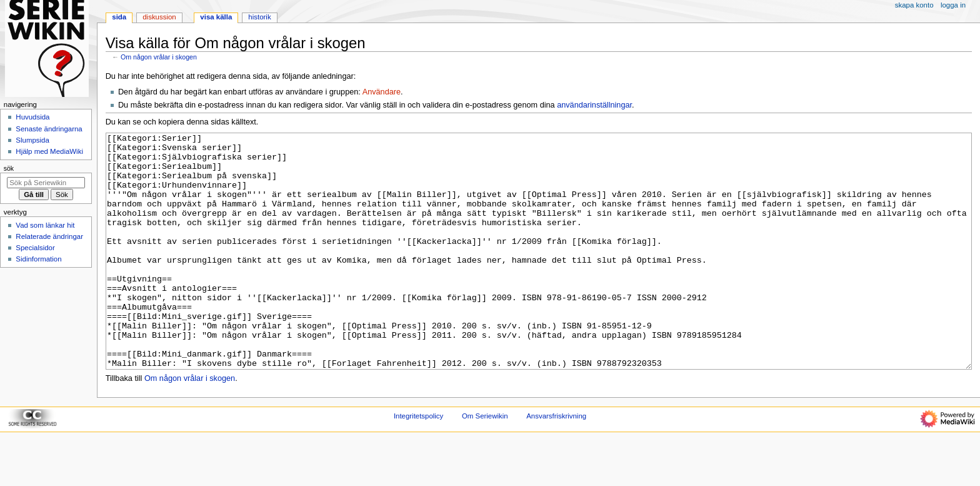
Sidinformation (38, 259)
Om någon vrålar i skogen (159, 57)
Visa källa (216, 17)
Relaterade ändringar (49, 236)
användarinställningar (594, 105)
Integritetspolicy (418, 463)
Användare (382, 92)
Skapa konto (914, 5)
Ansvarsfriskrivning (556, 463)
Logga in (953, 5)
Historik (259, 17)
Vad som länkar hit (45, 225)
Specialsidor (35, 248)
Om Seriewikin (485, 463)
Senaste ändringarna (49, 129)
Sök (9, 168)
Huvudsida (32, 117)
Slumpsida (32, 140)
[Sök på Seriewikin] (46, 183)
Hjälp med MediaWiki (49, 151)
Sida (119, 17)
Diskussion (159, 17)
